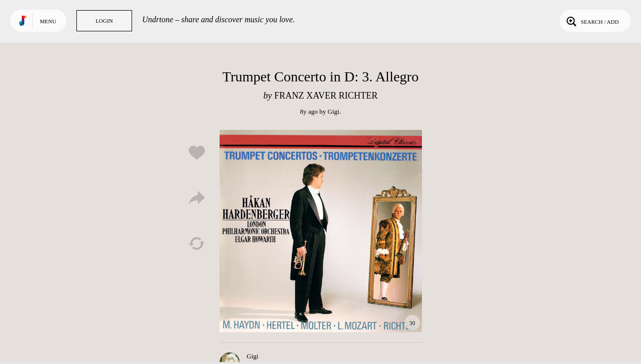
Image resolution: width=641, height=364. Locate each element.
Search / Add (592, 21)
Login (104, 21)
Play (321, 231)
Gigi (334, 111)
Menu (48, 21)
